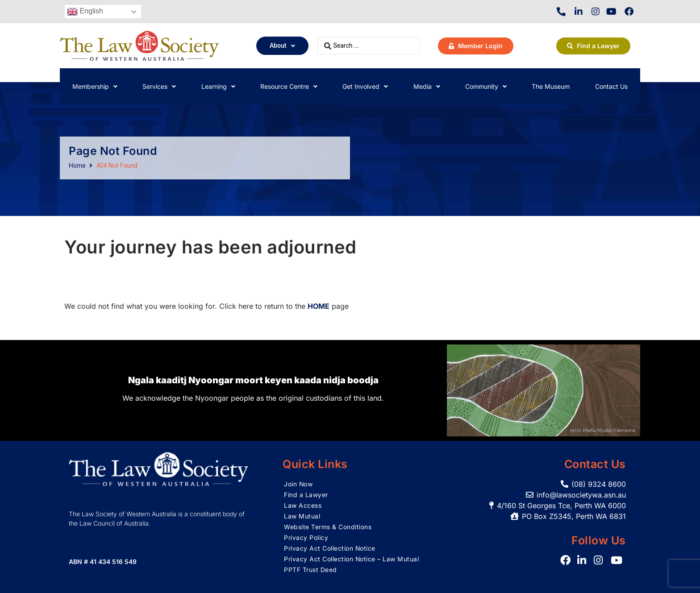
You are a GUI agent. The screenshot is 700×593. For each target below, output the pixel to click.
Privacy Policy (306, 537)
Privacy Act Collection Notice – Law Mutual (352, 559)
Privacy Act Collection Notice (330, 548)
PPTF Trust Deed (310, 570)
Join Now (298, 484)
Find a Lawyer (306, 495)
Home (77, 166)
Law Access (303, 505)
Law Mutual (302, 516)
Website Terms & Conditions (328, 527)
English (85, 12)
